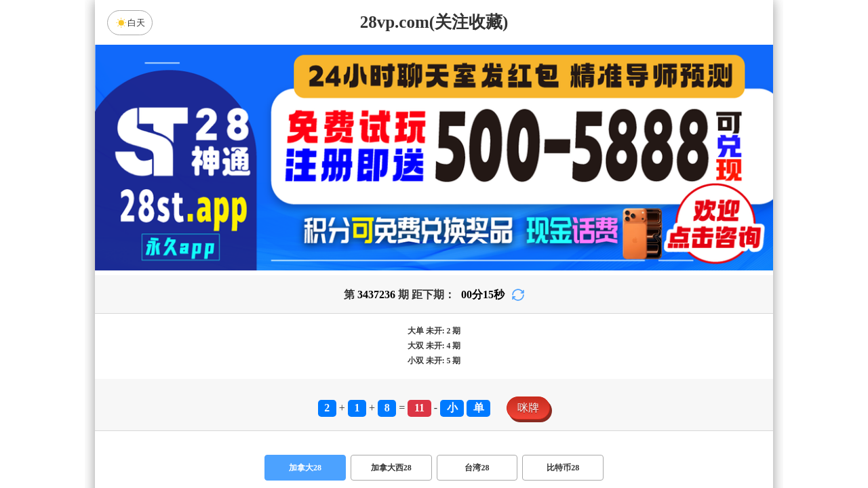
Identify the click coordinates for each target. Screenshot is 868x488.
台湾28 (477, 468)
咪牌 (528, 408)
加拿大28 (305, 468)
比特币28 (563, 468)
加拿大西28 (391, 468)
